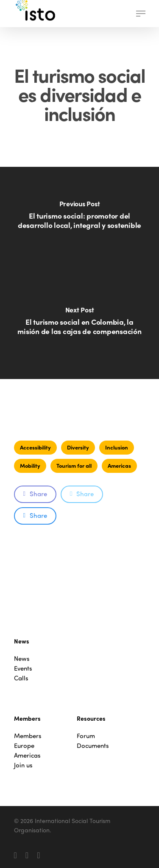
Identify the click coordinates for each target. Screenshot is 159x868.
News (22, 659)
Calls (21, 678)
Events (23, 668)
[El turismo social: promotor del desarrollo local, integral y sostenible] (79, 220)
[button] (141, 14)
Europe (24, 746)
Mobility (30, 465)
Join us (23, 765)
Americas (119, 465)
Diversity (78, 447)
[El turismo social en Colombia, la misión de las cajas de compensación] (79, 326)
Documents (93, 746)
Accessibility (35, 447)
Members (28, 736)
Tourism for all (74, 465)
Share (35, 494)
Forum (86, 736)
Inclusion (117, 447)
